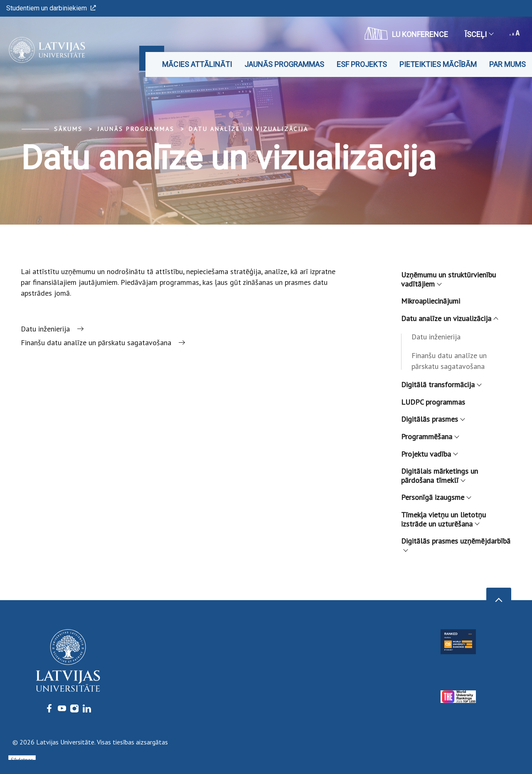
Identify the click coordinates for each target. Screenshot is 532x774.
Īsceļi (479, 34)
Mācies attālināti (197, 64)
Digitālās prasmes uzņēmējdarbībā (456, 543)
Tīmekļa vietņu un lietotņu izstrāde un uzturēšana (443, 519)
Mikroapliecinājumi (431, 301)
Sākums (68, 129)
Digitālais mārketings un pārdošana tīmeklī (440, 476)
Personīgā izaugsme (436, 497)
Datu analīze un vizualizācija (248, 129)
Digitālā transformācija (441, 385)
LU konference (406, 33)
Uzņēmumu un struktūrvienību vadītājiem (448, 279)
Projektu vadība (429, 454)
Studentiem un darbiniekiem (51, 8)
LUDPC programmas (433, 402)
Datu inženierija (436, 337)
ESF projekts (362, 64)
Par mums (507, 64)
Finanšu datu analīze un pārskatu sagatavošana (449, 361)
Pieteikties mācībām (438, 64)
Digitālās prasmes (433, 419)
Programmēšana (430, 436)
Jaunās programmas (284, 64)
